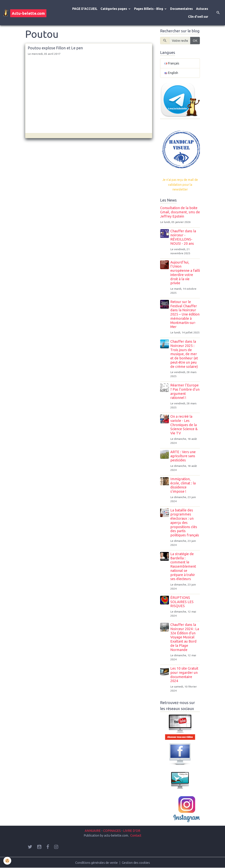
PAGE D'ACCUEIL (85, 9)
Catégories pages (114, 9)
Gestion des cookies (136, 862)
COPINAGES (112, 830)
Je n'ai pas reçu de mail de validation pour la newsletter (180, 185)
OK (195, 41)
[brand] (25, 13)
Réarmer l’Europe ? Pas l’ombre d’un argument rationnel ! (185, 391)
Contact (136, 835)
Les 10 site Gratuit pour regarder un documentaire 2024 (184, 675)
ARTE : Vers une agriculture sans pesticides (183, 456)
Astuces (202, 9)
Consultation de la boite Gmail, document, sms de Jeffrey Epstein (180, 212)
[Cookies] (7, 861)
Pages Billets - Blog (149, 9)
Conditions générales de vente (97, 862)
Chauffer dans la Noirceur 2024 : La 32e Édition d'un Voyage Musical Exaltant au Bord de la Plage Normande (185, 637)
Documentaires (181, 9)
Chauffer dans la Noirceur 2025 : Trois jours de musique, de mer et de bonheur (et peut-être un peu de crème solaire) (184, 354)
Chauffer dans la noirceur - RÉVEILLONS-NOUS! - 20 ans (183, 237)
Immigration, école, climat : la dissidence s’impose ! (183, 485)
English (171, 73)
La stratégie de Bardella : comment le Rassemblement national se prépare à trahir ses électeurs (183, 566)
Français (172, 63)
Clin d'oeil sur (198, 17)
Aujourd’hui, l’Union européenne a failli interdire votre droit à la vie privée (185, 273)
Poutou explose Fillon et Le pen (55, 48)
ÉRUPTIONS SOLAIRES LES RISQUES (182, 602)
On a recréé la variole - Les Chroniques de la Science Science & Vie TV (184, 425)
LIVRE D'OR (132, 830)
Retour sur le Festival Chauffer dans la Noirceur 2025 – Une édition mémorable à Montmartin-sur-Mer (185, 314)
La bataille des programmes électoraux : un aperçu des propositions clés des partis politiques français (185, 523)
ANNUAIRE (93, 830)
